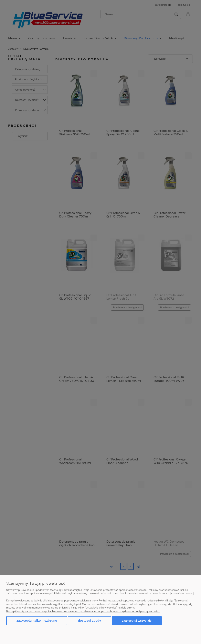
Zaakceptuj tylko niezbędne (37, 621)
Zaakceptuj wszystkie (137, 621)
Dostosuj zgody (89, 621)
